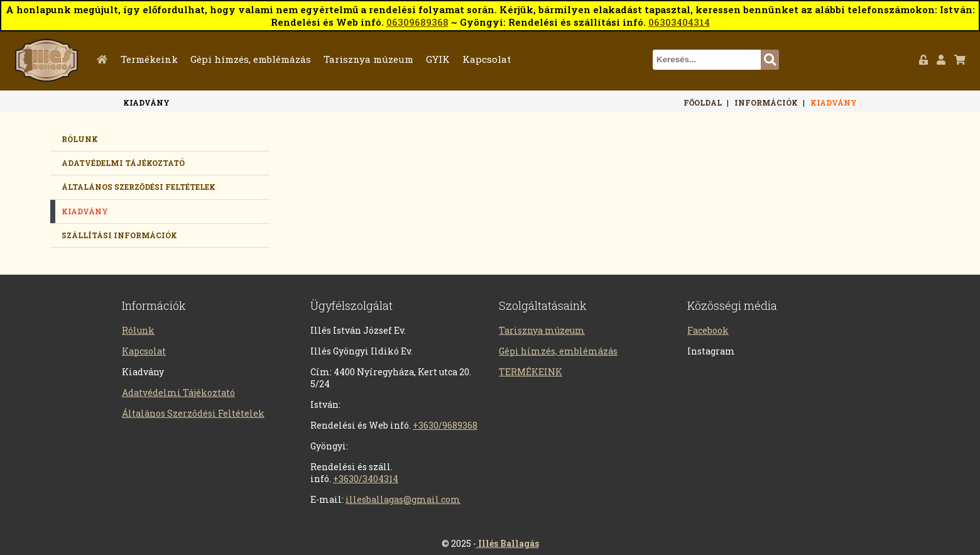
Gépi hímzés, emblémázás (251, 59)
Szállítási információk (119, 235)
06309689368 (417, 22)
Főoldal (105, 59)
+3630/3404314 (366, 479)
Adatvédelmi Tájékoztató (178, 393)
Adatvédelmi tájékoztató (123, 163)
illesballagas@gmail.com (403, 499)
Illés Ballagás (508, 543)
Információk (766, 102)
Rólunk (80, 139)
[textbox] (707, 60)
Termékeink (149, 59)
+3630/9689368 (445, 425)
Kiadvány (834, 102)
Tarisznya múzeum (368, 59)
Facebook (708, 330)
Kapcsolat (487, 59)
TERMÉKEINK (531, 372)
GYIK (438, 59)
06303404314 (679, 22)
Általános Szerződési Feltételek (139, 187)
